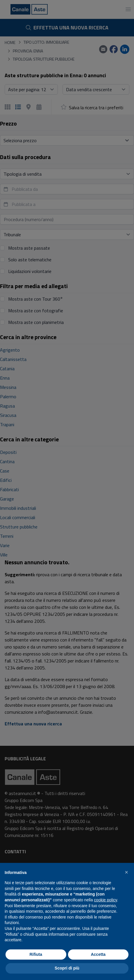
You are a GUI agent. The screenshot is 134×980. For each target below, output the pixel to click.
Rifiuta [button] (36, 954)
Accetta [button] (98, 954)
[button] (126, 872)
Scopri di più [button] (67, 968)
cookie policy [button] (105, 900)
